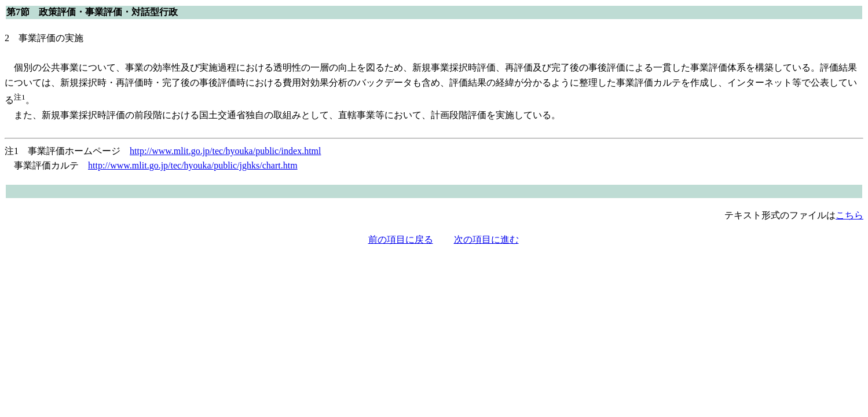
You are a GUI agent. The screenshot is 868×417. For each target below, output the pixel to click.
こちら (849, 215)
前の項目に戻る (401, 239)
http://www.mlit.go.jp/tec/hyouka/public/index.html (225, 151)
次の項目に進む (486, 239)
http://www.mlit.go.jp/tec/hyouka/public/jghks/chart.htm (193, 165)
